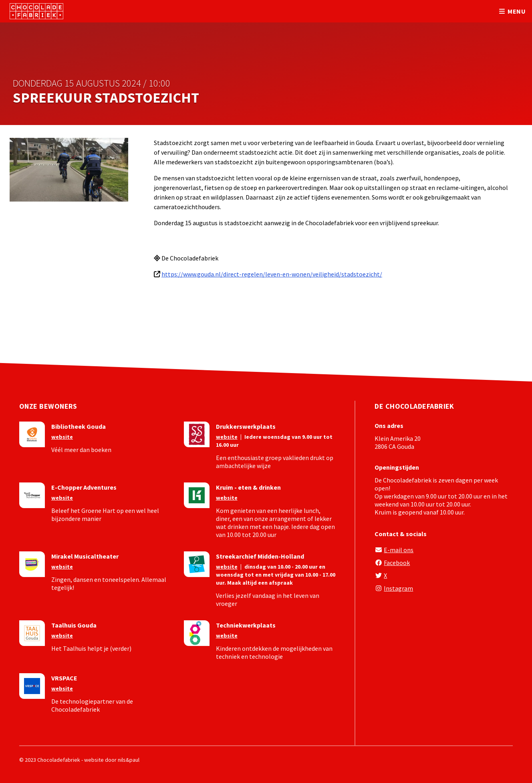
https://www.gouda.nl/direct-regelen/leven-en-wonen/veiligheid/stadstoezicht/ (272, 274)
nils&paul (129, 760)
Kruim (383, 512)
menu (512, 11)
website (62, 437)
